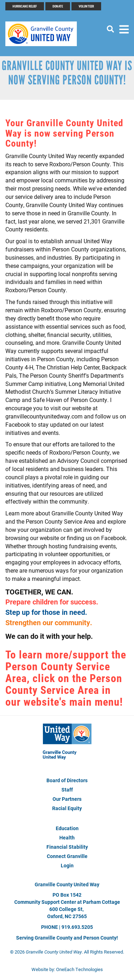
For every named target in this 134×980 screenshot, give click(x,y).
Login (67, 865)
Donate (58, 6)
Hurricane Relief (25, 6)
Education (67, 828)
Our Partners (67, 799)
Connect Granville (67, 856)
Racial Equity (67, 808)
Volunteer (86, 6)
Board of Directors (67, 780)
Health (67, 837)
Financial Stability (67, 847)
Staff (67, 790)
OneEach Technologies (80, 969)
